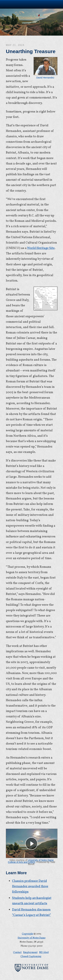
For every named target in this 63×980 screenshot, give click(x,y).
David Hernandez (45, 68)
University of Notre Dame (32, 4)
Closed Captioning (31, 956)
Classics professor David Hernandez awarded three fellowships (30, 886)
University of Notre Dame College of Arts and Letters (31, 861)
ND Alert (44, 952)
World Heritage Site (41, 248)
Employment (30, 952)
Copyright (28, 934)
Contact (17, 952)
